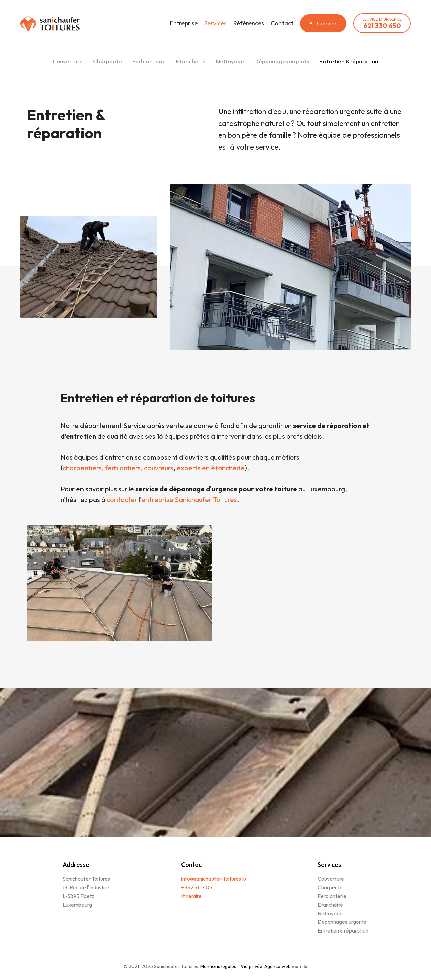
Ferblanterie (149, 61)
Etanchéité (191, 61)
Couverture (68, 61)
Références (249, 23)
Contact (282, 23)
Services (215, 23)
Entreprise (184, 23)
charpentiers (82, 468)
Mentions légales (218, 966)
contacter (123, 500)
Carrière (327, 23)
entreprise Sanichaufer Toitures (189, 500)
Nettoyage (230, 61)
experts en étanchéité (211, 468)
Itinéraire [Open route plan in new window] (191, 896)
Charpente (108, 61)
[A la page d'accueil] (50, 23)
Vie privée (252, 966)
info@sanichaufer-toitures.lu (214, 879)
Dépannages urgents (282, 61)
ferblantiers (123, 468)
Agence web (277, 966)
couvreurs (159, 468)
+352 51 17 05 (197, 887)
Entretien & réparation (349, 61)
